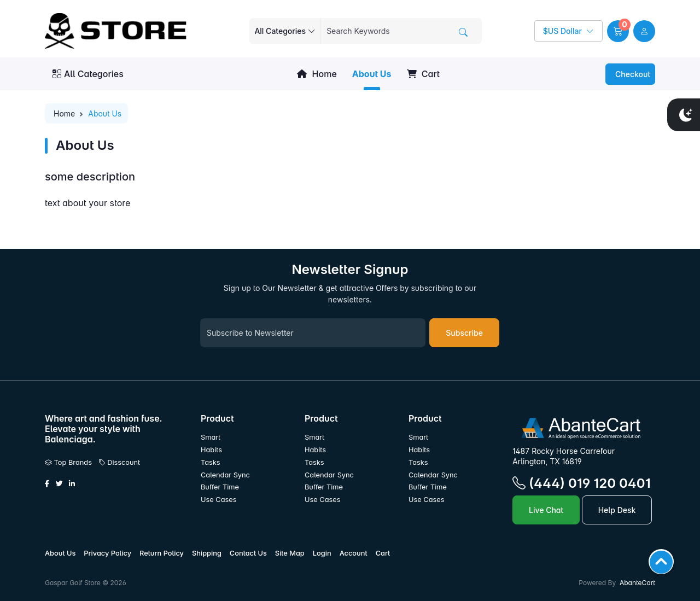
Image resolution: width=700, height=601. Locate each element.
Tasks (211, 462)
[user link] (644, 31)
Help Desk (617, 510)
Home (317, 74)
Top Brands (68, 462)
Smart (211, 437)
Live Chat (546, 510)
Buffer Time (220, 487)
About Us (372, 74)
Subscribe (464, 333)
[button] (618, 31)
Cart (423, 74)
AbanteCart (637, 583)
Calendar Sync (225, 475)
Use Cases (219, 500)
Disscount (119, 462)
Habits (211, 450)
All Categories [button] (88, 74)
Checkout (632, 74)
